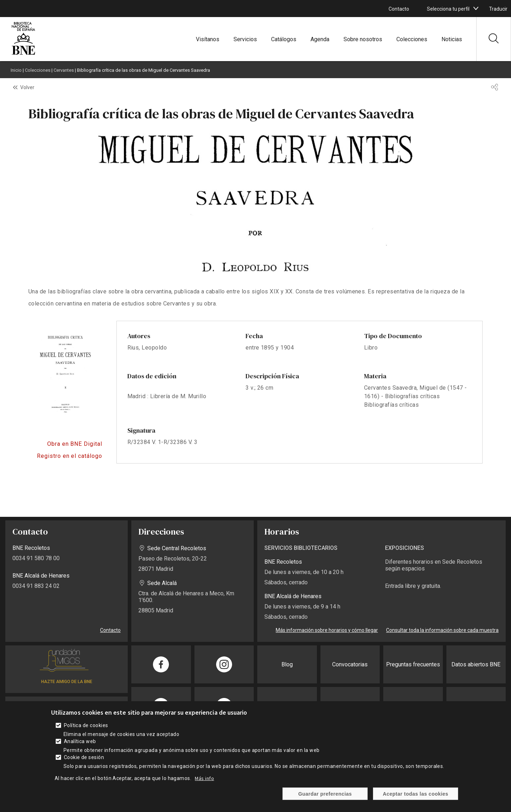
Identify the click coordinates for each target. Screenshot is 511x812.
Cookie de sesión (84, 757)
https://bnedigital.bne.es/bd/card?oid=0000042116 (65, 444)
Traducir (498, 9)
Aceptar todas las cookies (416, 794)
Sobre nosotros (363, 39)
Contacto (399, 9)
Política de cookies (86, 725)
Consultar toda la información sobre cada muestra (442, 630)
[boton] (476, 9)
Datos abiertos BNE (476, 664)
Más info (204, 778)
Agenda (320, 39)
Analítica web (80, 741)
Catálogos (284, 39)
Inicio (16, 70)
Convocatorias (350, 664)
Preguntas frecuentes (413, 664)
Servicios (245, 39)
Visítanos (208, 39)
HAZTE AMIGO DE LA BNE (67, 682)
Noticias (452, 39)
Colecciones (412, 39)
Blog (287, 664)
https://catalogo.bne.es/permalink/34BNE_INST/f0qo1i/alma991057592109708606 (65, 456)
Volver (27, 87)
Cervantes (64, 70)
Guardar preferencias (325, 794)
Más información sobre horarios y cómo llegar (327, 630)
